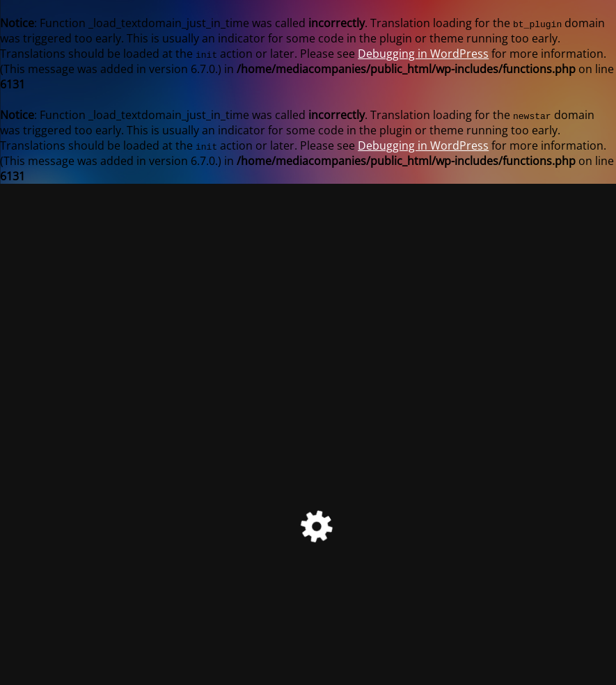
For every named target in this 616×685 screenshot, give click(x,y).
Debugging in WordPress (423, 54)
